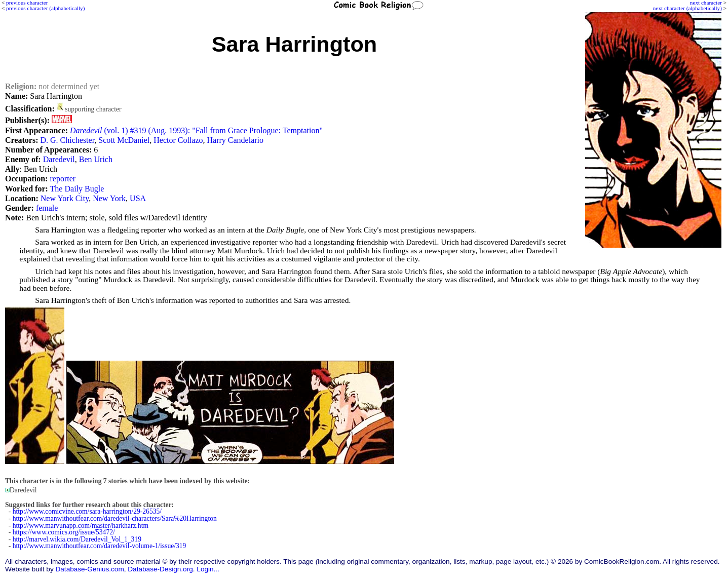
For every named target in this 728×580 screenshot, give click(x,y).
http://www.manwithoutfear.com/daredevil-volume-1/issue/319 (100, 546)
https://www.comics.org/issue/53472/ (64, 532)
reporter (63, 179)
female (47, 208)
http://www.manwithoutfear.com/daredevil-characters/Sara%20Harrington (115, 518)
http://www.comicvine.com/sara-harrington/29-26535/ (87, 511)
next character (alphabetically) (687, 8)
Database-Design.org (160, 569)
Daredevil (59, 159)
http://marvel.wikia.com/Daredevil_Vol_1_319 (77, 539)
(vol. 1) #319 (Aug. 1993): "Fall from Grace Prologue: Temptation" (196, 130)
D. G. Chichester (67, 140)
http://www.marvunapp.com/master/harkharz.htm (81, 526)
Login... (208, 569)
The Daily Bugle (77, 189)
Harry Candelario (236, 140)
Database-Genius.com (89, 569)
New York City (65, 198)
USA (138, 198)
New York (109, 198)
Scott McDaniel (124, 140)
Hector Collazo (178, 140)
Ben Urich (96, 159)
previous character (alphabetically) (45, 8)
